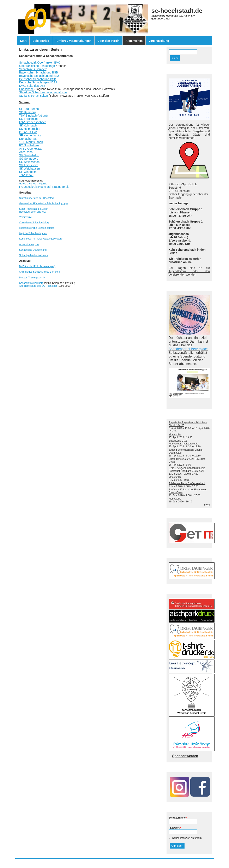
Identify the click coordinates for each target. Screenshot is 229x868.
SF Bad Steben (29, 109)
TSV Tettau (26, 175)
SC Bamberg (28, 112)
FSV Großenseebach (33, 122)
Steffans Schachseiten (34, 96)
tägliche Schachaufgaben (33, 233)
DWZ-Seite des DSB (32, 86)
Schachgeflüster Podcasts (34, 255)
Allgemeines (134, 41)
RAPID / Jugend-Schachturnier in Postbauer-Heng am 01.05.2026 (187, 470)
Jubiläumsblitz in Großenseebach (187, 483)
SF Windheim (28, 172)
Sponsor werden (185, 756)
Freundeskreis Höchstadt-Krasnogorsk (44, 187)
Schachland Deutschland (33, 250)
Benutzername (178, 818)
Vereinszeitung (159, 41)
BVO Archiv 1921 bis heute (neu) (37, 266)
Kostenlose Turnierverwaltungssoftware (41, 239)
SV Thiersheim (29, 165)
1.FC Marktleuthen (31, 142)
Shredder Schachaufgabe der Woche (43, 92)
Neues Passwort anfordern (187, 838)
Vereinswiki (25, 217)
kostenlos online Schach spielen (37, 228)
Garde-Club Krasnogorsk (33, 184)
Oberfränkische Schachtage (38, 66)
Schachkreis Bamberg (33, 69)
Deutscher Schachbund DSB (38, 79)
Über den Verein (109, 41)
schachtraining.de (29, 244)
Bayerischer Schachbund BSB (39, 72)
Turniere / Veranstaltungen (73, 41)
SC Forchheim (28, 119)
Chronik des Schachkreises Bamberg (40, 272)
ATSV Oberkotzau (31, 149)
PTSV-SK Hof (28, 132)
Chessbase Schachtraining (34, 223)
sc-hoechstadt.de (177, 11)
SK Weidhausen (30, 169)
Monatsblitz (175, 435)
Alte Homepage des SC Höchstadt (38, 286)
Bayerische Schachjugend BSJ (39, 76)
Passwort (175, 828)
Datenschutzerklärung (122, 862)
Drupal (121, 864)
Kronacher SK (28, 139)
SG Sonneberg (29, 159)
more (207, 505)
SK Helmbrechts (30, 129)
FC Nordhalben (29, 145)
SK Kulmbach (28, 125)
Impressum (101, 862)
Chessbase (26, 89)
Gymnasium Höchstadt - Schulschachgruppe (44, 203)
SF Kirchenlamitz (30, 135)
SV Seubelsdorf (29, 155)
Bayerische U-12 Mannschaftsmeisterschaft (183, 442)
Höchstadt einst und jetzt (33, 212)
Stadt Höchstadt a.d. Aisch (34, 209)
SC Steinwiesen (29, 162)
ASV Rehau (27, 152)
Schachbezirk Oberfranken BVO (40, 63)
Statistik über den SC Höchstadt (37, 198)
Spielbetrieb (41, 41)
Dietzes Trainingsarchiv (32, 278)
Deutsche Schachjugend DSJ (38, 82)
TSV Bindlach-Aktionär (34, 116)
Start (23, 41)
